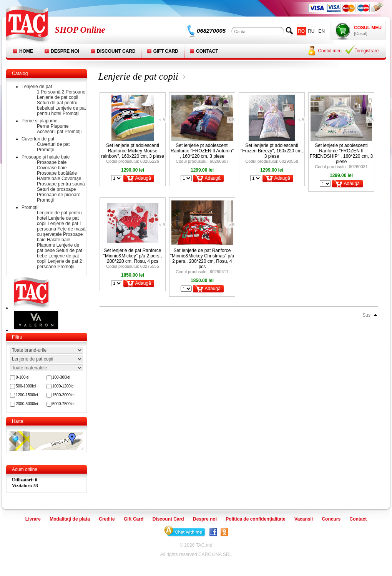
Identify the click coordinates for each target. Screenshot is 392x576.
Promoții (30, 207)
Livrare (33, 519)
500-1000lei (26, 386)
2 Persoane (74, 92)
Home (26, 51)
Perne (43, 126)
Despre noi (65, 51)
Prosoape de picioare (59, 195)
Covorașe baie (52, 168)
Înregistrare (367, 51)
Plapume (59, 126)
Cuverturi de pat (38, 139)
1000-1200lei (63, 386)
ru (311, 31)
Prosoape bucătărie (57, 173)
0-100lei (23, 377)
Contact (207, 51)
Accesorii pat (50, 132)
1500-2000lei (63, 395)
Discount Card (116, 51)
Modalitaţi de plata (70, 519)
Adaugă (143, 178)
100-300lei (61, 377)
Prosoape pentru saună (61, 184)
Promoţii (71, 114)
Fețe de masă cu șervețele (61, 232)
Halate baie (49, 179)
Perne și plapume (39, 121)
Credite (107, 519)
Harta (17, 421)
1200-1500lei (27, 395)
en (322, 31)
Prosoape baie (52, 162)
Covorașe (71, 179)
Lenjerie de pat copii (57, 97)
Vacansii (304, 519)
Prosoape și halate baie (46, 157)
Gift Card (166, 51)
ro (301, 31)
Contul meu (330, 51)
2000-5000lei (27, 404)
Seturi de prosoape (56, 189)
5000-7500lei (63, 404)
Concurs (331, 519)
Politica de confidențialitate (255, 519)
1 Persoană (49, 92)
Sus (366, 315)
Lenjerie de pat (37, 87)
